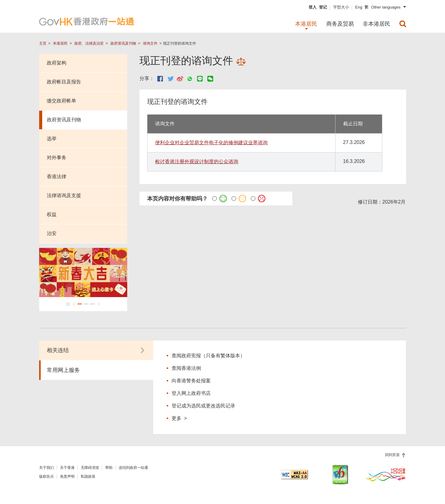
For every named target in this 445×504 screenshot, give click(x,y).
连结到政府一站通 (133, 469)
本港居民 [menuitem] (306, 24)
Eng (359, 7)
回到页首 (393, 456)
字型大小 (341, 7)
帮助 (109, 469)
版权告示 (46, 478)
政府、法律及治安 (89, 43)
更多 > (179, 419)
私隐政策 (88, 478)
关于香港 (67, 469)
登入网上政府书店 (191, 394)
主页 (43, 43)
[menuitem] (403, 24)
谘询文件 (150, 43)
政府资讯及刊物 (123, 43)
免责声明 (67, 478)
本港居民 (60, 43)
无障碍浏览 (90, 469)
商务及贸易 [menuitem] (340, 24)
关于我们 (46, 469)
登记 (323, 7)
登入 (313, 7)
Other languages (386, 7)
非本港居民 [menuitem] (376, 24)
